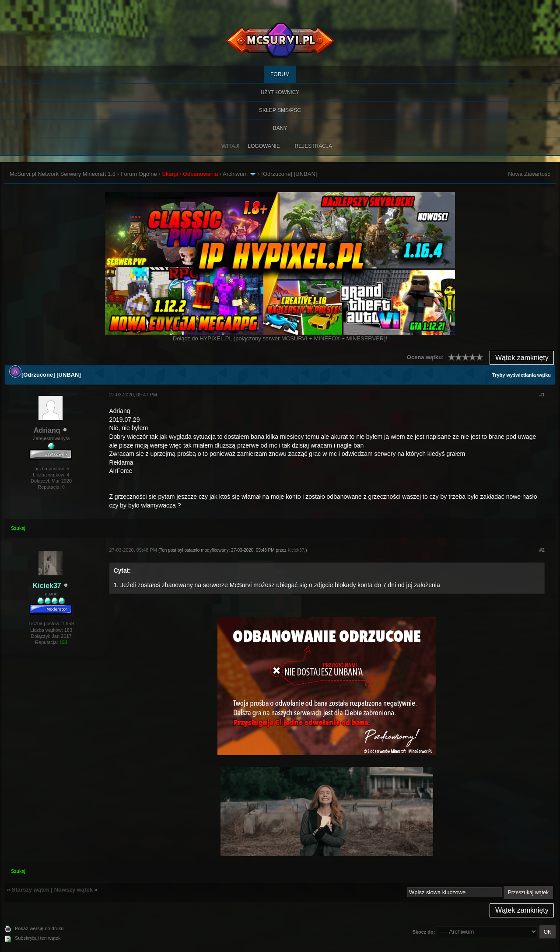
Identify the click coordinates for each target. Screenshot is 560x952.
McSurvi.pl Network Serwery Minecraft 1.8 (63, 174)
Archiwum (235, 174)
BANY (280, 128)
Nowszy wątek (73, 890)
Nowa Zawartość (529, 174)
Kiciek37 (296, 550)
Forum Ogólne (139, 174)
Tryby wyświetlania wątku (521, 375)
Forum (280, 74)
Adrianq (47, 430)
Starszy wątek (31, 890)
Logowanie (264, 146)
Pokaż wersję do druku (39, 928)
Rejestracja (313, 146)
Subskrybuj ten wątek (38, 938)
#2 (542, 550)
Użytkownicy (280, 92)
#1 (542, 395)
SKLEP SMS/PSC (280, 110)
